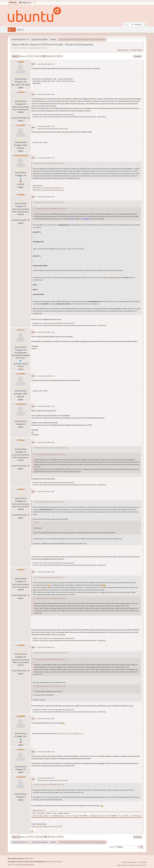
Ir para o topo (16, 837)
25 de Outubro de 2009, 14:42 (46, 94)
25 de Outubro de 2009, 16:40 (46, 197)
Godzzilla (21, 777)
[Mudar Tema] (35, 2)
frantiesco (21, 404)
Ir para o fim (16, 56)
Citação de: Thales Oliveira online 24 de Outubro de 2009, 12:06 (51, 653)
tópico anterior (123, 50)
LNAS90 (21, 716)
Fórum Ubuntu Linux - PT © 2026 (134, 862)
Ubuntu (48, 861)
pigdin (21, 62)
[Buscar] (133, 24)
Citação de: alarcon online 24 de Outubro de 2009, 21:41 (49, 202)
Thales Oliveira (21, 155)
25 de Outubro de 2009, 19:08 (46, 752)
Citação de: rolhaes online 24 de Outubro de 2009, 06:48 (51, 209)
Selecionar (41, 810)
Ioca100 (21, 125)
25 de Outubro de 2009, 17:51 (46, 406)
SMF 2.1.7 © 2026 (14, 865)
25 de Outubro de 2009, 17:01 (46, 332)
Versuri (21, 330)
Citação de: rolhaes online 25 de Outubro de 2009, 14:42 (49, 163)
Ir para (111, 847)
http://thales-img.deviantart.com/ (52, 188)
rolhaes (21, 92)
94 (58, 56)
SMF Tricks (29, 858)
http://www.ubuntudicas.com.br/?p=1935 (47, 826)
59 (48, 56)
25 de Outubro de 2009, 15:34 (46, 126)
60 (52, 56)
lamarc (21, 749)
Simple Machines (28, 865)
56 (37, 56)
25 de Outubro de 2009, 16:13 (46, 158)
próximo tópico (136, 50)
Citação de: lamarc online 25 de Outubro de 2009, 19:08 (49, 785)
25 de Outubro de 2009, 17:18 (46, 376)
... (34, 56)
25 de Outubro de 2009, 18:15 (46, 647)
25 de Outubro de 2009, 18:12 (46, 572)
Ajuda (119, 865)
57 (41, 56)
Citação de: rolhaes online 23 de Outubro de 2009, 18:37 (51, 598)
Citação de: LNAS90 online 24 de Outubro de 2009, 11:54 (49, 577)
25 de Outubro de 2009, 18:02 (46, 442)
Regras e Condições (128, 865)
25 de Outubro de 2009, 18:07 (46, 491)
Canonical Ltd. (57, 861)
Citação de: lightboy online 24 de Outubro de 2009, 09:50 (49, 502)
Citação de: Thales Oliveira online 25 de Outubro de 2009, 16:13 (51, 448)
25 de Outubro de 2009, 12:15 (46, 64)
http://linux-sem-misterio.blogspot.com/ (70, 733)
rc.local (111, 278)
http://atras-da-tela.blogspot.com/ (53, 190)
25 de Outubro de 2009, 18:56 (46, 719)
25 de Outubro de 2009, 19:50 (46, 778)
